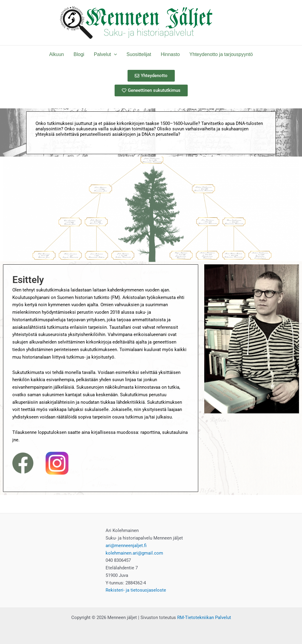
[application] (114, 54)
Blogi (79, 54)
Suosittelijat (139, 54)
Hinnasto (170, 54)
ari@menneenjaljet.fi (126, 546)
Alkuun (57, 54)
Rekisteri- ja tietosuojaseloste (136, 590)
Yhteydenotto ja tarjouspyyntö (221, 54)
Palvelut (105, 54)
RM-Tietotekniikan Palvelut (204, 618)
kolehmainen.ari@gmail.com (134, 553)
